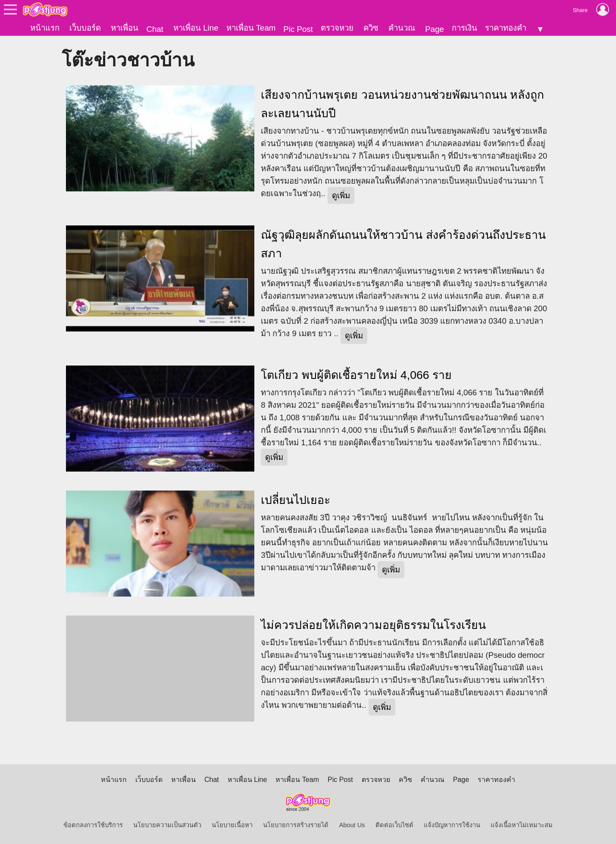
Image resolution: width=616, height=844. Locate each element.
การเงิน (464, 28)
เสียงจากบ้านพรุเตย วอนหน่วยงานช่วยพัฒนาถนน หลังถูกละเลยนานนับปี (402, 104)
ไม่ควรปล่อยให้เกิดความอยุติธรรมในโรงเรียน (373, 625)
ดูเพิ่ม (341, 195)
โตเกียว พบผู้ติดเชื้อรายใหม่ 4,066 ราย (356, 375)
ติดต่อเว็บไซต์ (394, 825)
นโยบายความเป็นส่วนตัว (167, 825)
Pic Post (298, 29)
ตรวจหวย (337, 28)
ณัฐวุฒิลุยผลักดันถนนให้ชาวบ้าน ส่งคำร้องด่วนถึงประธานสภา (403, 244)
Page (435, 29)
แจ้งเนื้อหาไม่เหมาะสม (522, 825)
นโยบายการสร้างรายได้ (296, 825)
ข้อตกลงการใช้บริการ (93, 825)
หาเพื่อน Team (251, 28)
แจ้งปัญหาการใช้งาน (452, 825)
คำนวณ (402, 28)
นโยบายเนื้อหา (232, 825)
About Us (352, 825)
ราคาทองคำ (506, 28)
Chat (155, 29)
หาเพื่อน (125, 28)
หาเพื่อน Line (196, 28)
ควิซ (371, 28)
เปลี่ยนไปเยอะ (295, 500)
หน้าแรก (45, 28)
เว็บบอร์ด (85, 28)
